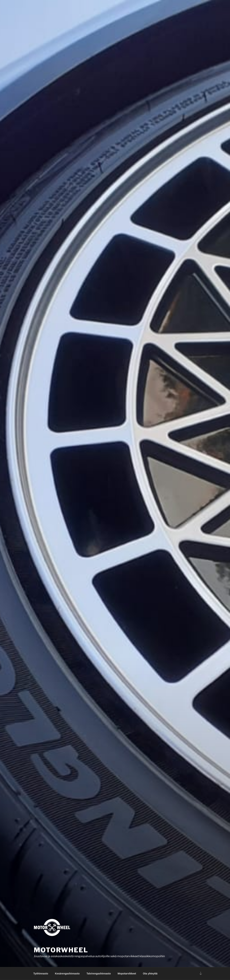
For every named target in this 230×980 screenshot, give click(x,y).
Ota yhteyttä (150, 974)
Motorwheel (61, 950)
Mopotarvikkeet (127, 974)
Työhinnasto (41, 974)
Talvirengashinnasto (99, 974)
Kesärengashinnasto (67, 974)
